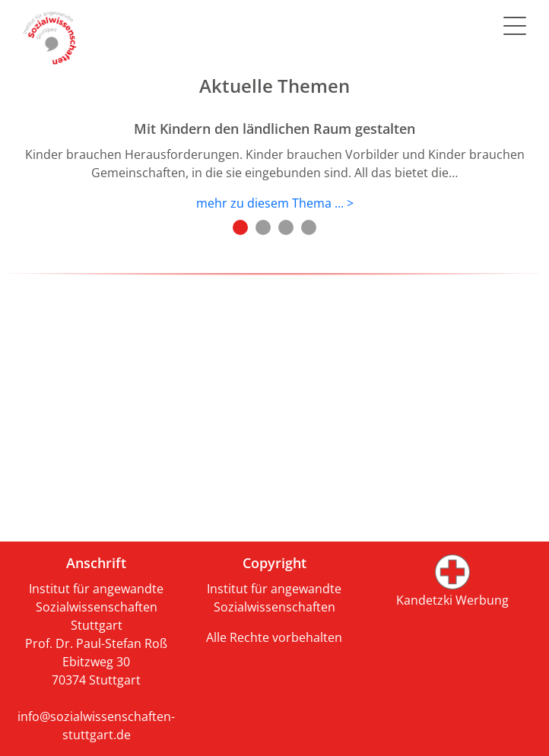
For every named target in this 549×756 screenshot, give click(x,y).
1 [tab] (240, 227)
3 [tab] (286, 227)
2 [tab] (263, 227)
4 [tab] (309, 227)
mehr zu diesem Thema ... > (275, 203)
